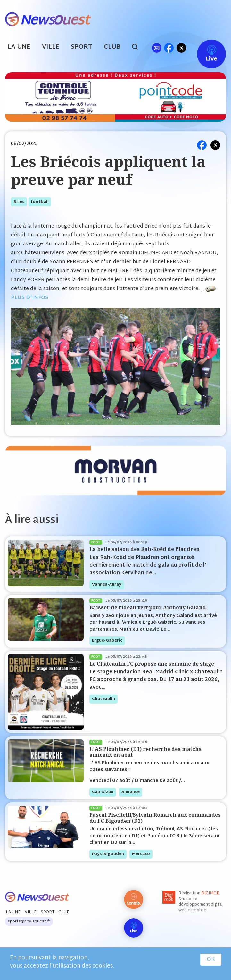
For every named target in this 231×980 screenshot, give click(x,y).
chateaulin (103, 699)
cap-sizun (103, 792)
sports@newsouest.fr (29, 922)
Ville (51, 47)
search (138, 48)
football (40, 202)
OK (211, 960)
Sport (82, 47)
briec (19, 202)
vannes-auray (107, 585)
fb (169, 48)
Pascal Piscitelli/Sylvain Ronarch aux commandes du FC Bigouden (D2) (155, 818)
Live (205, 48)
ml (157, 48)
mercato (141, 854)
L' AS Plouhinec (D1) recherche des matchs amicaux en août (145, 752)
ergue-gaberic (107, 641)
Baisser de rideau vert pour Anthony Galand (148, 608)
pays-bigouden (108, 854)
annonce (131, 792)
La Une (19, 47)
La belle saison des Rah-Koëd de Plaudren (144, 549)
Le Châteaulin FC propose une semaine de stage (152, 664)
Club (112, 47)
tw (181, 48)
